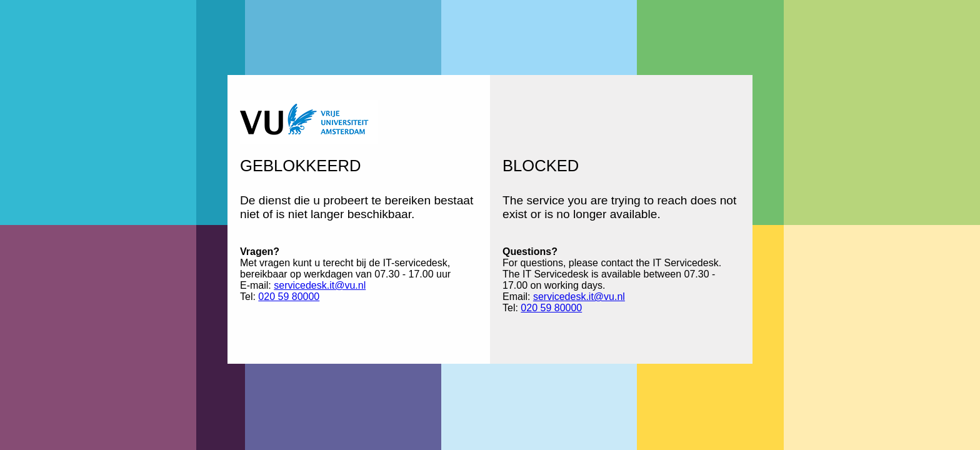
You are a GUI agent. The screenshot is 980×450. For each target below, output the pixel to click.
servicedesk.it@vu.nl (320, 285)
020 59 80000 (289, 297)
